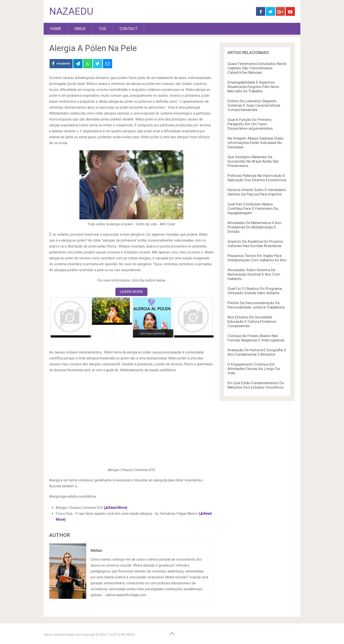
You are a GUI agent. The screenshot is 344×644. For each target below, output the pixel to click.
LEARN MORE (131, 292)
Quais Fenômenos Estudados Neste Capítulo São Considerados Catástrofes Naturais (257, 68)
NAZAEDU (71, 11)
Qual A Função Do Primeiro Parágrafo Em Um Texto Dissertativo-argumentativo (250, 124)
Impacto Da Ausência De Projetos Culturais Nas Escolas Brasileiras (255, 244)
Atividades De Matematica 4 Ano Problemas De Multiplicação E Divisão (254, 227)
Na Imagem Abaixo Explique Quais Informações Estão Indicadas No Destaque (255, 143)
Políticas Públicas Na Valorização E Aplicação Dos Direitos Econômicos (257, 178)
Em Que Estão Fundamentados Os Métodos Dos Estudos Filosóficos (256, 385)
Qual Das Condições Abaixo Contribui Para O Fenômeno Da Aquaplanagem (253, 208)
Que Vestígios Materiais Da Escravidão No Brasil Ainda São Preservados (253, 161)
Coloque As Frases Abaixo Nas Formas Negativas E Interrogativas (256, 338)
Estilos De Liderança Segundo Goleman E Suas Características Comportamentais (254, 105)
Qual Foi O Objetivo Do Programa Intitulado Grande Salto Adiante (255, 291)
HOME (56, 29)
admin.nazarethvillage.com (63, 635)
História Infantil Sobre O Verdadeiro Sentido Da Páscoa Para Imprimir (257, 192)
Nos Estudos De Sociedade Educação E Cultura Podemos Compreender (252, 321)
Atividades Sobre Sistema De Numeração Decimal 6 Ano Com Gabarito (254, 274)
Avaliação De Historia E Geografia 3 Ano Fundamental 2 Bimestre (257, 352)
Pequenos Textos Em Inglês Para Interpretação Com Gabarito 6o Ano (257, 258)
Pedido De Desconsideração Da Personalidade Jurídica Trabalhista (256, 305)
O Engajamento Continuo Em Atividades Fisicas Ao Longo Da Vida (254, 369)
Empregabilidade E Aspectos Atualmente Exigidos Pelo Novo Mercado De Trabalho (253, 87)
